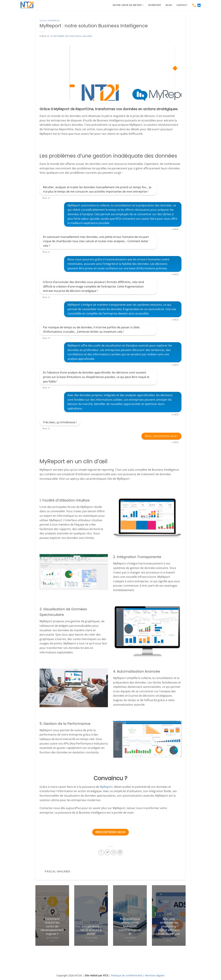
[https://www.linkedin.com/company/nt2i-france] (199, 5)
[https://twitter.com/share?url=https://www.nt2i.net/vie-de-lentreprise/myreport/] (107, 852)
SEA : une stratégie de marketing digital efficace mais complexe (169, 927)
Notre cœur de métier (128, 5)
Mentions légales (155, 975)
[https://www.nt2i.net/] (28, 5)
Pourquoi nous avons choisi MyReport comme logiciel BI (130, 927)
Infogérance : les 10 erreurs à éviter (91, 930)
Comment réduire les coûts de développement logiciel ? (52, 927)
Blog (169, 5)
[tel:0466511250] (194, 5)
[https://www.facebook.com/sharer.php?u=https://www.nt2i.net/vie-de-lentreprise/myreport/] (101, 852)
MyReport (155, 5)
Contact (182, 5)
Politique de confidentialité (127, 975)
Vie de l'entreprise (50, 21)
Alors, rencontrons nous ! (161, 436)
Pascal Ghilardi (83, 36)
